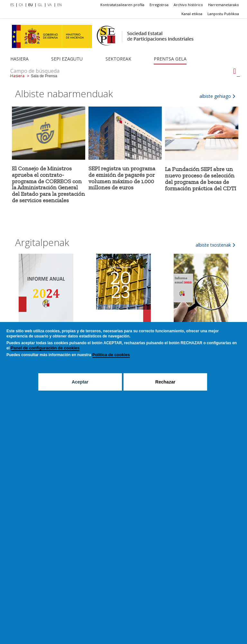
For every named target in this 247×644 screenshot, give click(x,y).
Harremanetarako (224, 5)
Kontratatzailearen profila (122, 5)
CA (21, 5)
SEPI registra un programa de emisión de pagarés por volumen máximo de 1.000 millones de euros (122, 178)
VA (50, 5)
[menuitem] (13, 5)
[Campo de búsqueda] (235, 71)
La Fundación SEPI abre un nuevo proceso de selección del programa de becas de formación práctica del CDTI (201, 179)
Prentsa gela (170, 59)
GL (40, 5)
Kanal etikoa (192, 14)
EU (31, 5)
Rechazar (165, 382)
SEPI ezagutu (67, 59)
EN (59, 5)
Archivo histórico (188, 5)
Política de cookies (111, 355)
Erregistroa (159, 5)
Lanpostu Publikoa (223, 14)
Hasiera (19, 59)
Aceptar (80, 382)
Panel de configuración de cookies (45, 348)
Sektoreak (118, 59)
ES (12, 5)
